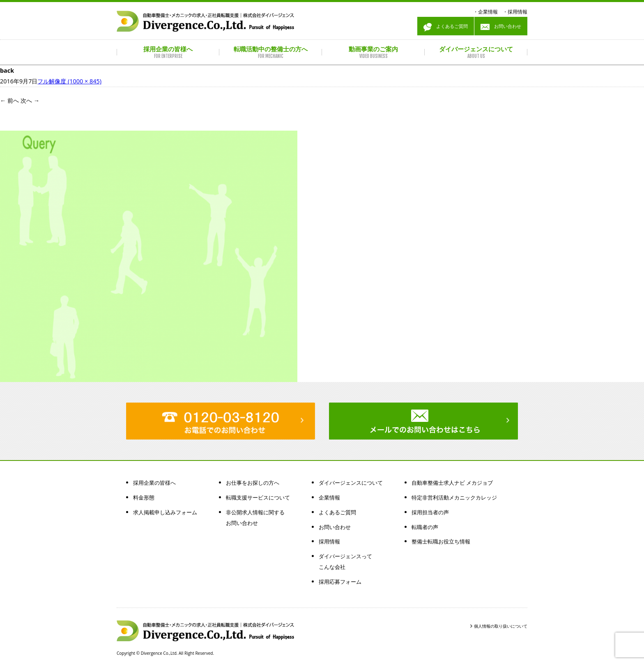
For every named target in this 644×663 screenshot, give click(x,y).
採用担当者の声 (430, 512)
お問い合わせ (501, 27)
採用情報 (517, 12)
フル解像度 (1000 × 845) (69, 81)
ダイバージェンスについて (351, 483)
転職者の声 (425, 527)
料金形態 (144, 497)
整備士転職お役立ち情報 (441, 541)
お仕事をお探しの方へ (253, 483)
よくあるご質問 (446, 27)
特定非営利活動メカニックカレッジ (454, 497)
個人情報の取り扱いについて (501, 626)
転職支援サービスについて (258, 497)
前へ (9, 100)
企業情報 (488, 12)
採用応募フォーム (340, 582)
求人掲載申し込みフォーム (165, 512)
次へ (30, 100)
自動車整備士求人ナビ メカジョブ (452, 483)
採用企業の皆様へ (154, 483)
